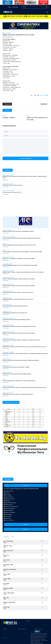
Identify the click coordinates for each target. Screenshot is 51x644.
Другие (4, 359)
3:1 (42, 584)
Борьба (11, 291)
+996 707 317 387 (38, 629)
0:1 (42, 546)
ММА (11, 264)
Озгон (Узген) (8, 516)
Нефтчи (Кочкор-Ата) (10, 499)
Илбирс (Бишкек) (9, 505)
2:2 (42, 555)
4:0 (42, 560)
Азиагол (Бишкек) (9, 510)
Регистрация (15, 7)
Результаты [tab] (6, 537)
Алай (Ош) (8, 493)
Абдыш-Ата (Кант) (9, 491)
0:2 (42, 588)
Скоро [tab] (13, 537)
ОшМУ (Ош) (8, 501)
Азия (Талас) (8, 518)
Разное (4, 244)
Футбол (12, 175)
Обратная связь (22, 629)
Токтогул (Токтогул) (10, 520)
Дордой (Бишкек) (9, 497)
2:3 (42, 541)
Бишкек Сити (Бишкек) (10, 512)
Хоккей (12, 346)
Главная (28, 621)
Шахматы (12, 332)
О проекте (5, 629)
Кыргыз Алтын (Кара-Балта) (11, 507)
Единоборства (6, 230)
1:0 (42, 551)
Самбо (11, 230)
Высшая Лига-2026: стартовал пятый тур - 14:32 (32, 18)
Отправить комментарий (26, 158)
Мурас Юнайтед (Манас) (11, 503)
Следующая (44, 104)
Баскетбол (12, 318)
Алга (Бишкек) (8, 495)
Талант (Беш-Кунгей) (10, 509)
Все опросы (26, 485)
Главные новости (6, 175)
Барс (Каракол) (9, 514)
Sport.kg (6, 638)
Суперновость (6, 291)
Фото (4, 178)
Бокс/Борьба (5, 237)
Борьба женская (12, 237)
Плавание (13, 191)
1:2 (42, 569)
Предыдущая (7, 104)
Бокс (10, 312)
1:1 (42, 565)
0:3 (42, 579)
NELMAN (41, 643)
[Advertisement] (25, 206)
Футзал (9, 33)
